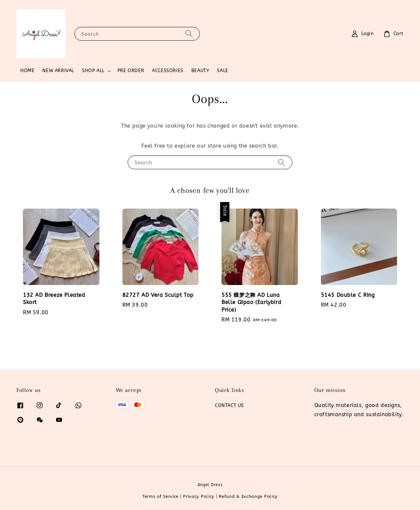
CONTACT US (229, 406)
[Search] (189, 34)
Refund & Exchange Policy (248, 496)
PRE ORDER (131, 71)
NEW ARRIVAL (58, 71)
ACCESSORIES (168, 71)
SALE (222, 71)
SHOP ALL (93, 71)
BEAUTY (200, 71)
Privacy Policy (199, 496)
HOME (27, 71)
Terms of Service (160, 496)
